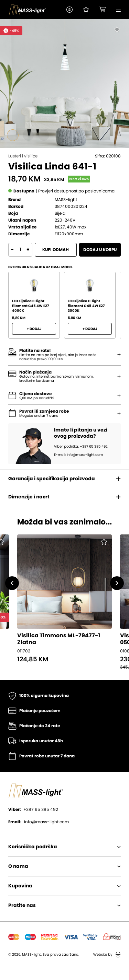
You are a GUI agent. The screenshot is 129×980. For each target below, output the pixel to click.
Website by (107, 955)
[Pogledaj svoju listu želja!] (86, 10)
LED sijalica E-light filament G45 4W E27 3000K (86, 306)
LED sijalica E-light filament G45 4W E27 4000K (30, 306)
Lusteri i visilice (23, 156)
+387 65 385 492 (33, 810)
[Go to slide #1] (13, 135)
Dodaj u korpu (100, 250)
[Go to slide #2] (28, 135)
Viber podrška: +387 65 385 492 (81, 447)
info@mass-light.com (39, 822)
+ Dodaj (34, 329)
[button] (69, 10)
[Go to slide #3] (44, 135)
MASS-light (66, 200)
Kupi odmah (56, 250)
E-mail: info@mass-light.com (78, 455)
